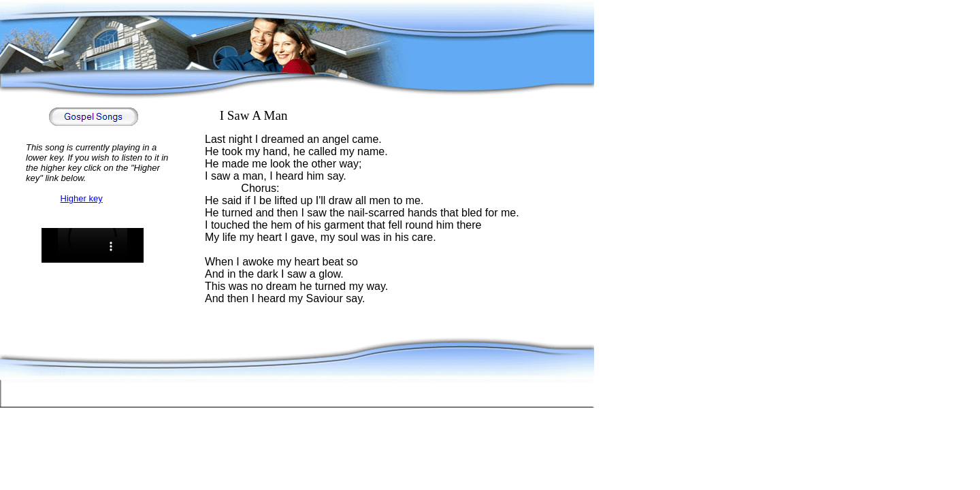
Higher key (82, 198)
